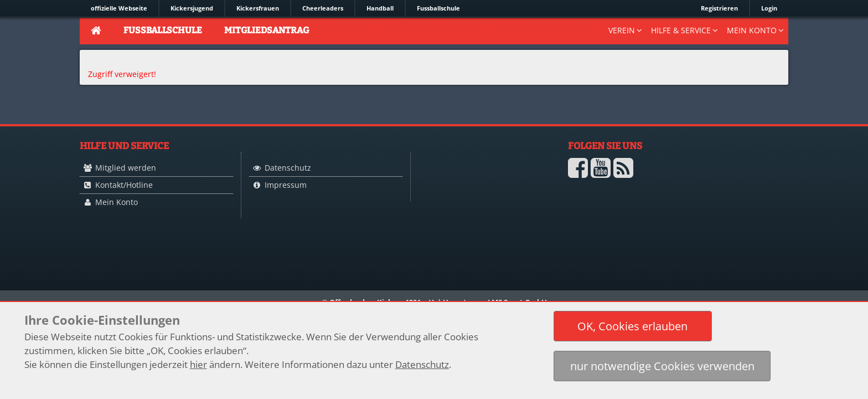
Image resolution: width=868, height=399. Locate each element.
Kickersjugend (192, 8)
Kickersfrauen (258, 8)
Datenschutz (288, 168)
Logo (472, 190)
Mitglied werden (126, 168)
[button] (633, 326)
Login (769, 8)
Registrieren (719, 8)
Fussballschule (438, 8)
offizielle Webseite (119, 8)
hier (198, 364)
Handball (380, 8)
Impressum (286, 185)
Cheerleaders (323, 8)
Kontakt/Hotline (124, 185)
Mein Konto (117, 202)
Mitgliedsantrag (267, 30)
